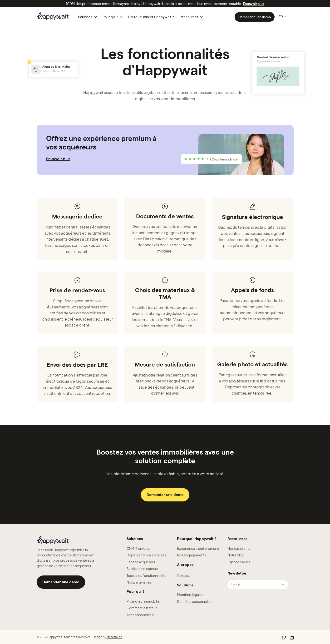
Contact (183, 575)
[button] (87, 17)
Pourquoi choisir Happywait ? (151, 17)
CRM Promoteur (139, 548)
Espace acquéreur (141, 562)
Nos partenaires (139, 582)
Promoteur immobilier (144, 601)
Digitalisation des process (146, 555)
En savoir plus (254, 4)
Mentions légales (190, 594)
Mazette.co (114, 637)
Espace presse (239, 562)
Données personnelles (195, 601)
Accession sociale (140, 615)
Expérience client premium (198, 548)
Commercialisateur (142, 608)
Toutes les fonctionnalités (146, 575)
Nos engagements (192, 555)
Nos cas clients (239, 548)
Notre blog (236, 555)
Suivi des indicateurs (142, 569)
